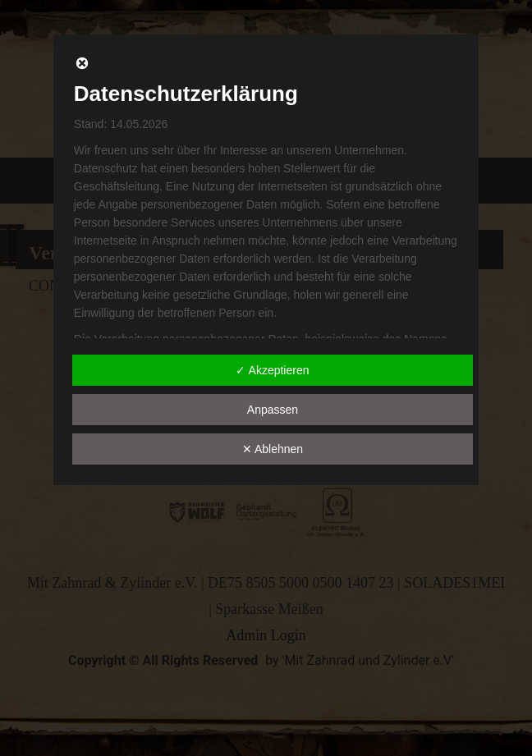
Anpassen (273, 410)
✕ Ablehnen (273, 449)
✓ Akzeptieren (272, 370)
